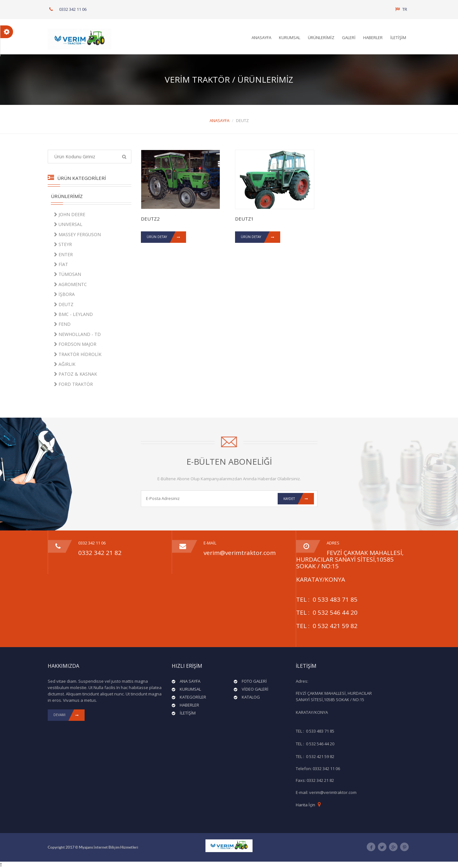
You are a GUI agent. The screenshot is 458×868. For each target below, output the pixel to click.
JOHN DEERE (69, 214)
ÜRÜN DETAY (166, 237)
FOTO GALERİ (254, 681)
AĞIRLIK (64, 364)
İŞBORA (64, 294)
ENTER (63, 254)
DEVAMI (69, 715)
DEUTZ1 (244, 219)
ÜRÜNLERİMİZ (321, 38)
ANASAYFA (261, 38)
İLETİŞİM (398, 38)
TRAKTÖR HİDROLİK (77, 354)
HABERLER (373, 38)
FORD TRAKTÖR (73, 384)
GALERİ (349, 38)
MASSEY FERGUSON (77, 234)
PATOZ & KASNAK (75, 374)
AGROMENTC (70, 284)
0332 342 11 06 (73, 9)
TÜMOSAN (67, 274)
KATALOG (251, 697)
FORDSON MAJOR (75, 344)
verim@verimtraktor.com (240, 553)
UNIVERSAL (68, 224)
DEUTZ (63, 304)
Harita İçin (305, 805)
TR (401, 9)
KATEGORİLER (193, 697)
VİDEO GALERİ (255, 689)
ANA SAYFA (190, 681)
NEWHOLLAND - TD (77, 334)
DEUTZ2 (150, 219)
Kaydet (299, 499)
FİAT (61, 264)
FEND (62, 324)
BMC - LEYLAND (73, 314)
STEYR (63, 244)
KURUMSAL (290, 38)
